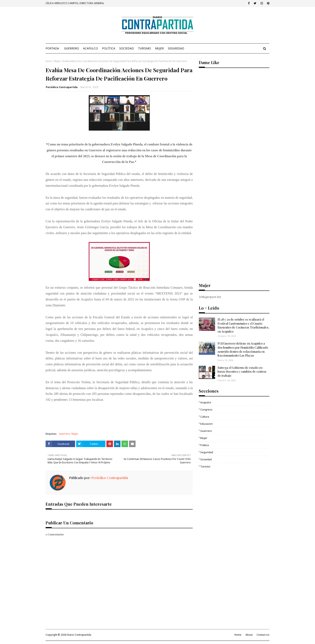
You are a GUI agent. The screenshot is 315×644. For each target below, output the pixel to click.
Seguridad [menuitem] (176, 48)
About (249, 635)
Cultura (205, 417)
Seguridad (207, 452)
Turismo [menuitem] (144, 48)
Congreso (206, 409)
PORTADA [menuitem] (52, 48)
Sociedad (206, 459)
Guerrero (64, 434)
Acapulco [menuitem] (90, 48)
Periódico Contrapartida (62, 87)
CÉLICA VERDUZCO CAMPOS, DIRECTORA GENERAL (75, 3)
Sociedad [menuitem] (127, 48)
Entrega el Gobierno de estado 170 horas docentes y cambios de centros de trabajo (242, 372)
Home (238, 635)
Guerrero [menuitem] (72, 48)
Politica (205, 445)
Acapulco (206, 402)
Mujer (57, 61)
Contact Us (263, 635)
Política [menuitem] (109, 48)
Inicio (49, 61)
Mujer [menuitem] (159, 48)
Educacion (206, 424)
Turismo (205, 466)
